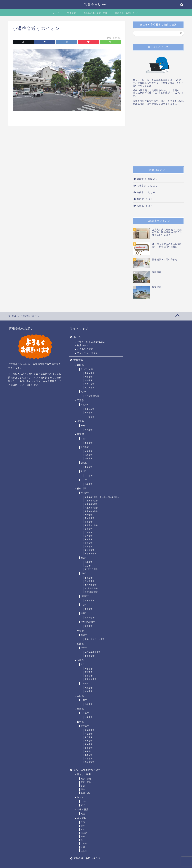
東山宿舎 (89, 443)
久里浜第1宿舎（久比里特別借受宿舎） (102, 497)
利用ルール (83, 345)
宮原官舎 (89, 672)
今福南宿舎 (90, 730)
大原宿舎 (89, 688)
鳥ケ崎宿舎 (90, 550)
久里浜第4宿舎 (91, 508)
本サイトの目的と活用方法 (91, 342)
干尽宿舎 (89, 748)
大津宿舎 (141, 186)
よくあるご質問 (85, 349)
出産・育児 (83, 810)
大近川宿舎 (90, 384)
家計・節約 (86, 779)
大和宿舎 (89, 626)
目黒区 (84, 439)
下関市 (84, 700)
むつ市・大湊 (87, 369)
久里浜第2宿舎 (91, 501)
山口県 (80, 696)
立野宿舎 (89, 533)
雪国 (83, 822)
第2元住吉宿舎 (91, 592)
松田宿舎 (89, 717)
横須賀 (84, 833)
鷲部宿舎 (89, 691)
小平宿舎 (89, 484)
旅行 (83, 805)
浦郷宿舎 (89, 522)
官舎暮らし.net (96, 4)
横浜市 (84, 558)
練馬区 (84, 463)
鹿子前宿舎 (90, 762)
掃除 (83, 789)
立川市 (84, 471)
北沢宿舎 (89, 455)
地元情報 (82, 818)
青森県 (80, 365)
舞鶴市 (140, 179)
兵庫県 (80, 644)
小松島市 (85, 713)
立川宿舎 (89, 476)
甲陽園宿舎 (90, 656)
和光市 (84, 426)
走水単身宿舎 (91, 554)
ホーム (56, 13)
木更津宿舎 (90, 409)
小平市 (84, 480)
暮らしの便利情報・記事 (96, 13)
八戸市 (84, 392)
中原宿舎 (89, 578)
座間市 (84, 613)
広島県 (80, 660)
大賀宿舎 (89, 413)
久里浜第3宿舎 (91, 504)
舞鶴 (83, 836)
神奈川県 (82, 489)
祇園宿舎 (89, 755)
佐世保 (84, 851)
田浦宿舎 (89, 539)
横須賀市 (85, 493)
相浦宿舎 (89, 759)
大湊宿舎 (89, 377)
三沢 (83, 830)
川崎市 (84, 573)
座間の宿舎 (90, 618)
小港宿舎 (89, 562)
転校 (83, 814)
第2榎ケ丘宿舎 (91, 569)
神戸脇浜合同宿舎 (93, 652)
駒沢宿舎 (89, 458)
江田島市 (85, 684)
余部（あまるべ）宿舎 (95, 639)
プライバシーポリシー (89, 353)
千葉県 (80, 400)
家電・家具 (86, 782)
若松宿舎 (89, 380)
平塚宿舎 (89, 609)
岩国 (83, 847)
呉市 (139, 199)
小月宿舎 (89, 704)
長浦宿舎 (89, 529)
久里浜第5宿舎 (91, 511)
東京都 (80, 434)
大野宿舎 (89, 737)
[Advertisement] (158, 137)
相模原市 (85, 596)
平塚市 (84, 605)
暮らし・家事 (84, 774)
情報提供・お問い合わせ (127, 13)
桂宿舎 (88, 566)
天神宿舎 (89, 744)
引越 (83, 786)
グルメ (84, 802)
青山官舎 (89, 669)
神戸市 (84, 648)
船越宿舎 (89, 543)
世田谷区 (85, 447)
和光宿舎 (89, 430)
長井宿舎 (89, 536)
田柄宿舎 (89, 467)
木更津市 (85, 405)
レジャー (82, 797)
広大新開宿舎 (91, 679)
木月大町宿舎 (91, 585)
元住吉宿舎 (90, 581)
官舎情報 (72, 13)
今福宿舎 (89, 734)
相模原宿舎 (90, 601)
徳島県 (80, 709)
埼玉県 (80, 421)
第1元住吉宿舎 (91, 588)
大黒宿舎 (89, 741)
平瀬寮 (88, 751)
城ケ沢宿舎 (90, 388)
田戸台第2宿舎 (91, 525)
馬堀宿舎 (89, 547)
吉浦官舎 (89, 676)
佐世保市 (85, 726)
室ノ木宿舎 (90, 518)
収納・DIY (86, 793)
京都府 (80, 631)
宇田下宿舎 (90, 373)
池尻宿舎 (89, 451)
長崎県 (80, 722)
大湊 (83, 826)
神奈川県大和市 (88, 622)
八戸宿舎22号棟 (92, 396)
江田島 (84, 844)
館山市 (92, 417)
